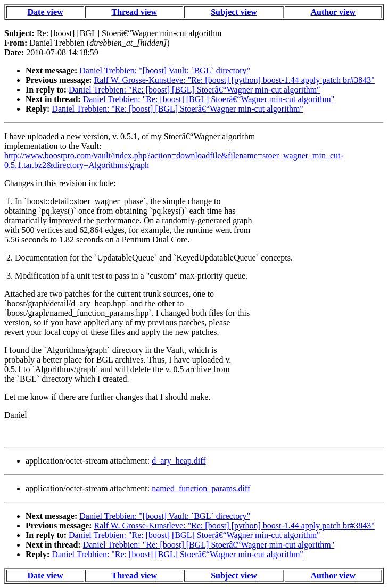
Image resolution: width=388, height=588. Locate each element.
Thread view (134, 12)
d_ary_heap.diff (179, 461)
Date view (46, 12)
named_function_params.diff (201, 488)
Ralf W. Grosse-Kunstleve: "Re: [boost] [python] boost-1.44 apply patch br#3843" (234, 80)
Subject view (234, 12)
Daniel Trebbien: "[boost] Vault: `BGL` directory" (165, 70)
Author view (333, 12)
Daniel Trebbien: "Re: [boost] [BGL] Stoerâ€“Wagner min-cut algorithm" (195, 90)
